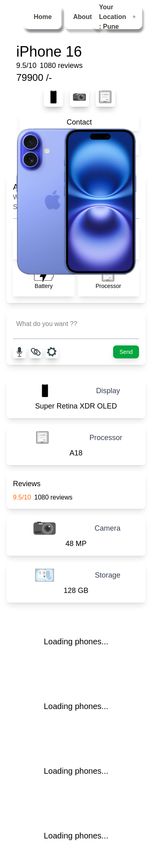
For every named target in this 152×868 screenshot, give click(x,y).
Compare (79, 146)
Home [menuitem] (43, 17)
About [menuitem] (82, 17)
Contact (79, 122)
